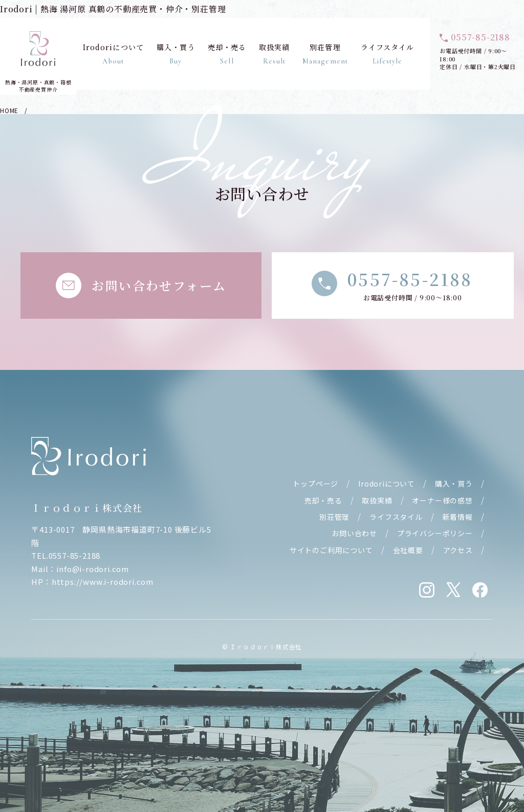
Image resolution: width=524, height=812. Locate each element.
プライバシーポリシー (435, 533)
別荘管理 (325, 54)
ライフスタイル (388, 54)
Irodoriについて (113, 54)
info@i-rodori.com (93, 569)
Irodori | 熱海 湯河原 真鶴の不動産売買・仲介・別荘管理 (113, 9)
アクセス (458, 550)
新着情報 (458, 517)
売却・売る (227, 54)
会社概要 (408, 550)
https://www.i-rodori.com (103, 581)
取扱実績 (274, 54)
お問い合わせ (354, 533)
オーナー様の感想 (442, 500)
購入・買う (176, 54)
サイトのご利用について (331, 550)
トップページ (315, 484)
